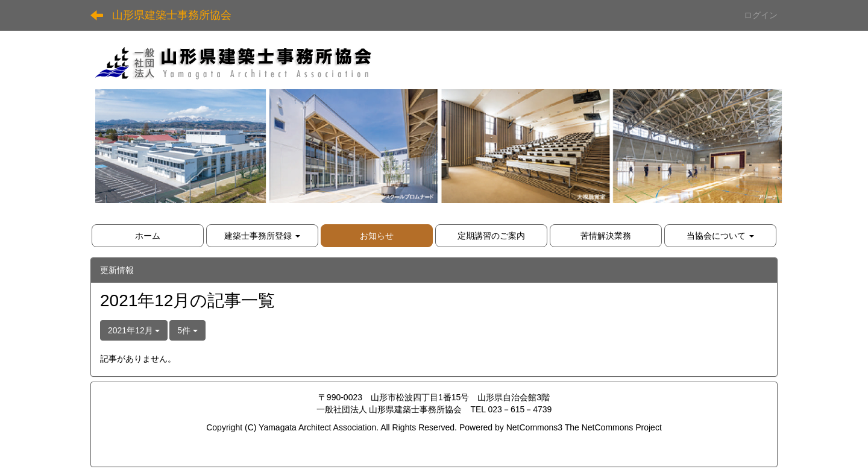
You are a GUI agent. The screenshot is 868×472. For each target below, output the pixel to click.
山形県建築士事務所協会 (172, 15)
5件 (187, 330)
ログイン (761, 15)
